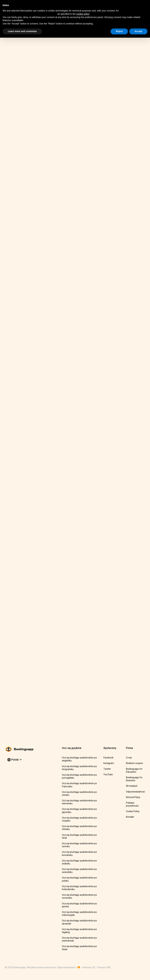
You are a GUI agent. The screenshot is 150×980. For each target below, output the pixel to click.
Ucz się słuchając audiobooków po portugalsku (79, 776)
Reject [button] (119, 31)
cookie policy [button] (83, 14)
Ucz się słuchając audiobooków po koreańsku (79, 853)
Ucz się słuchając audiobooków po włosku (79, 793)
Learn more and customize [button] (22, 31)
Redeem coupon (134, 763)
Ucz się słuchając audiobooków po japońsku (79, 810)
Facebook (108, 758)
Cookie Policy (133, 811)
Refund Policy (133, 797)
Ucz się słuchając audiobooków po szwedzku (79, 871)
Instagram (109, 763)
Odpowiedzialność (135, 792)
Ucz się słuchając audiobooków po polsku (79, 879)
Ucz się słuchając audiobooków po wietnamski (79, 939)
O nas (129, 758)
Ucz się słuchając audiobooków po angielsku (79, 759)
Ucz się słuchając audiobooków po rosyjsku (79, 819)
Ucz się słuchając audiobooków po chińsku (79, 828)
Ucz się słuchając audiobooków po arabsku (79, 862)
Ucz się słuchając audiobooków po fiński (79, 948)
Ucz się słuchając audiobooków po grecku (79, 905)
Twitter (107, 769)
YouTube (108, 774)
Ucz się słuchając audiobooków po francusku (79, 785)
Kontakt (130, 817)
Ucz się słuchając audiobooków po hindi (79, 836)
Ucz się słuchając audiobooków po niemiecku (79, 802)
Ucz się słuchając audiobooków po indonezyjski (79, 914)
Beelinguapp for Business (134, 779)
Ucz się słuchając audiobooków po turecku (79, 845)
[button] (14, 760)
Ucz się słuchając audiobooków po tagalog (79, 931)
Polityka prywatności (132, 804)
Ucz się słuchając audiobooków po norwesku (79, 896)
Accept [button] (138, 31)
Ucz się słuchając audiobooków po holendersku (79, 888)
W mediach (132, 786)
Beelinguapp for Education (134, 770)
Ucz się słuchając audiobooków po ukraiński (79, 922)
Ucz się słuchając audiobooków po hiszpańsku (79, 768)
